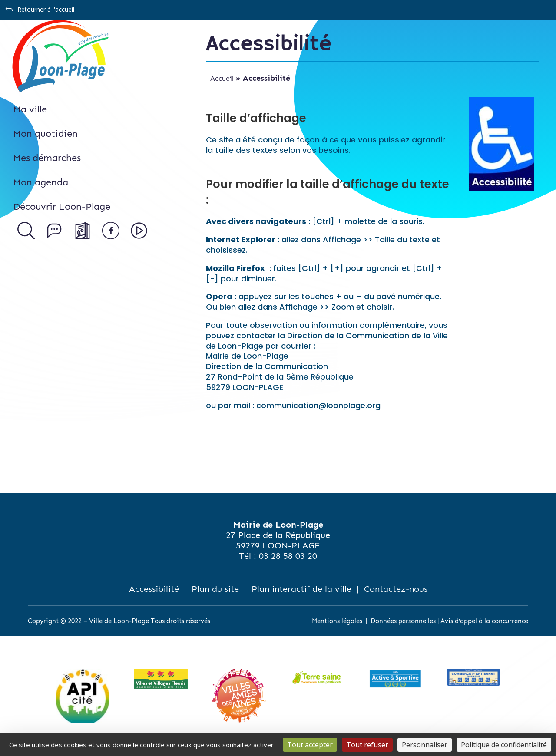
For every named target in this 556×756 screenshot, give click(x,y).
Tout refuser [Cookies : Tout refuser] (367, 745)
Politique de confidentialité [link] (504, 745)
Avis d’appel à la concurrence (484, 621)
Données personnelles (403, 621)
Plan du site (215, 589)
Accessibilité (154, 589)
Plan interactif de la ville (301, 589)
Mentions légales (337, 621)
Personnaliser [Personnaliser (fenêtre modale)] (425, 745)
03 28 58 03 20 (288, 556)
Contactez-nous (396, 589)
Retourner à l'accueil (46, 9)
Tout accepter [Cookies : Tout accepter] (310, 745)
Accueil (222, 78)
